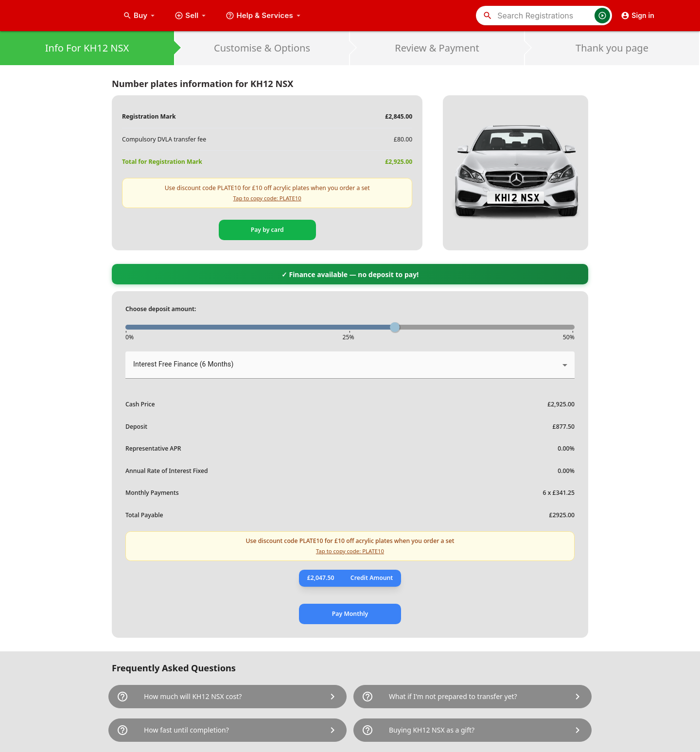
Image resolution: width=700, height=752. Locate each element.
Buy (140, 16)
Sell (191, 16)
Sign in (638, 16)
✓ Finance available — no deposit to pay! (350, 274)
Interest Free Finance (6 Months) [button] (183, 364)
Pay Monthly (350, 614)
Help (264, 16)
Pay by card (267, 230)
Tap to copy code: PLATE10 (267, 198)
